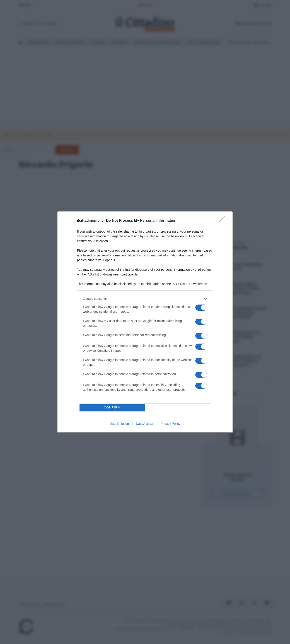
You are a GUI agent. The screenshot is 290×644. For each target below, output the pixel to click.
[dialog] (145, 322)
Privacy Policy (170, 424)
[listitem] (145, 299)
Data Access (145, 424)
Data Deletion (119, 424)
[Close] (223, 221)
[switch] (201, 308)
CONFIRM (112, 407)
